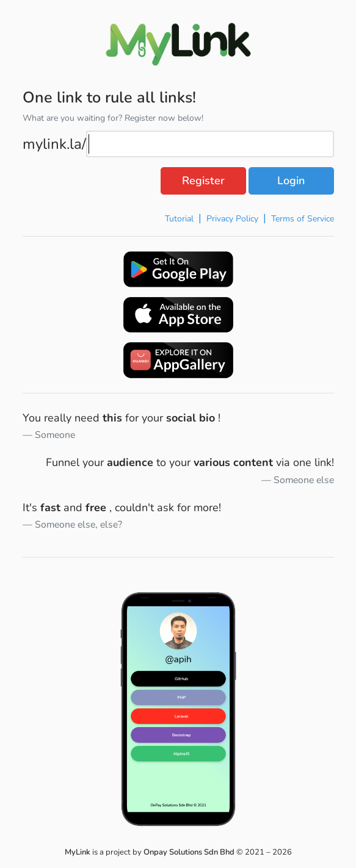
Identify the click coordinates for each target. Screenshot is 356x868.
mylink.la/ (54, 144)
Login (291, 181)
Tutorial (179, 219)
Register (203, 181)
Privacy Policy (232, 219)
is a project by (151, 852)
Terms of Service (303, 219)
